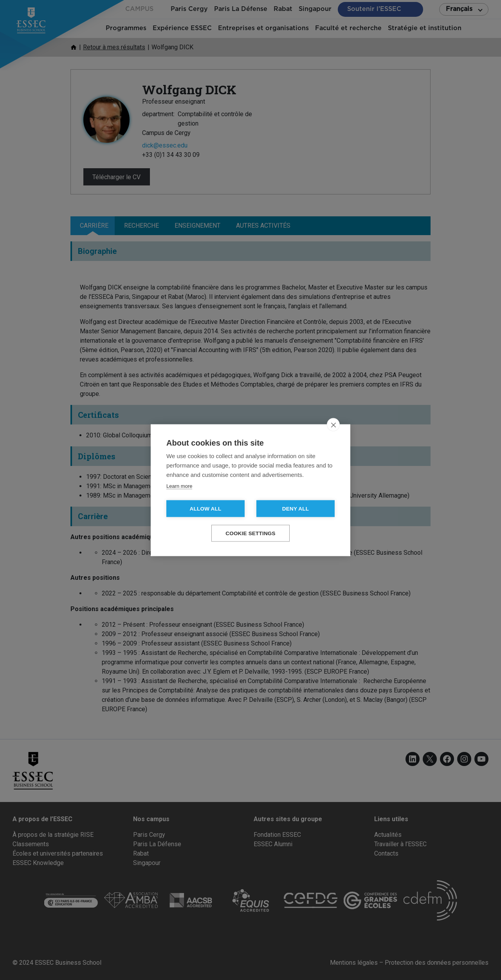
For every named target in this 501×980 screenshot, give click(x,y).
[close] (333, 424)
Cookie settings (250, 533)
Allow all (206, 508)
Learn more (179, 486)
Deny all (296, 508)
